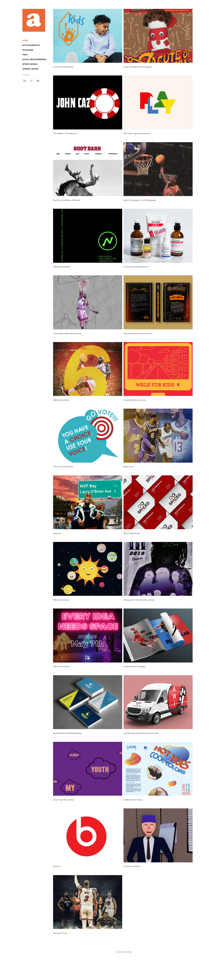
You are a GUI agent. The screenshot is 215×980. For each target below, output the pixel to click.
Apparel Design (30, 69)
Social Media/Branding (34, 59)
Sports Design (30, 64)
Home (25, 40)
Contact (26, 75)
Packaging (28, 50)
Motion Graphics (31, 45)
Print (25, 55)
